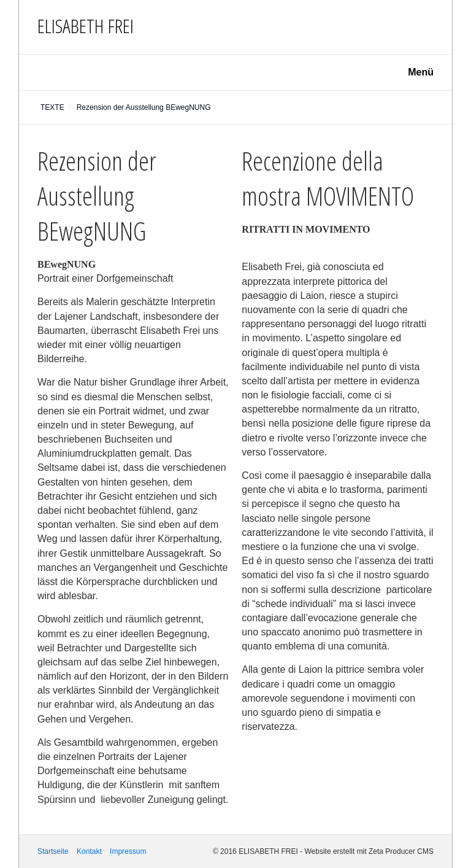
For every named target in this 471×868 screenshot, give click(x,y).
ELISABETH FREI (86, 25)
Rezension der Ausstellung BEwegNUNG (144, 107)
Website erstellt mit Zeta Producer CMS (369, 851)
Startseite (53, 851)
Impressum (128, 851)
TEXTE (52, 107)
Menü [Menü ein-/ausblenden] (421, 72)
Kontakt (89, 851)
